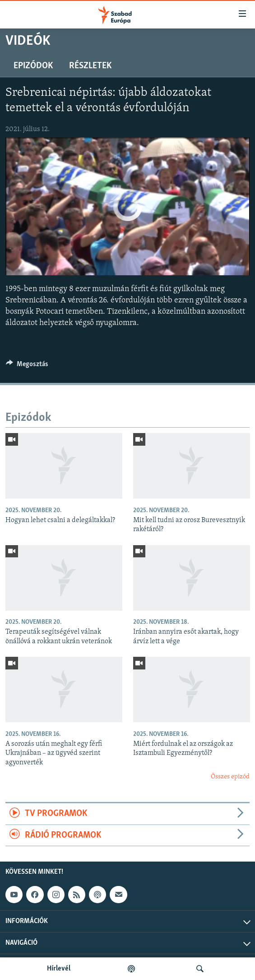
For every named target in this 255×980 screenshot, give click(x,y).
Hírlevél (59, 969)
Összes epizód (230, 777)
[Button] (27, 366)
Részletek (90, 66)
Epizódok (33, 66)
